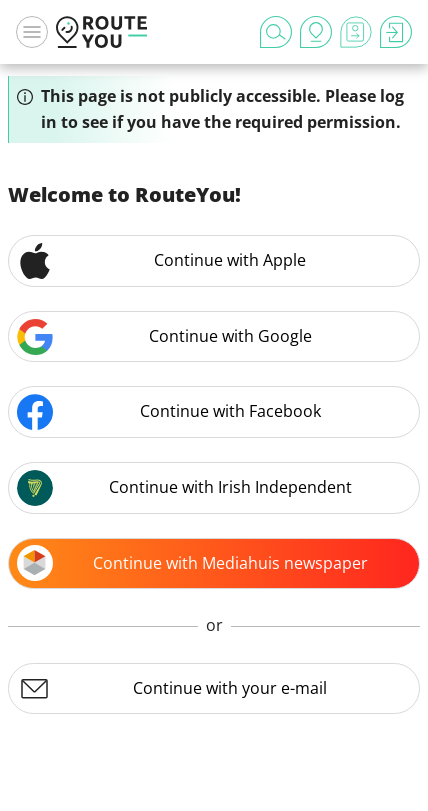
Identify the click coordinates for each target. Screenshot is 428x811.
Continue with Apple (161, 261)
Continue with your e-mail (172, 689)
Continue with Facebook (169, 412)
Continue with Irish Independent (184, 488)
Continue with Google (164, 337)
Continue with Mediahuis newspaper (192, 563)
